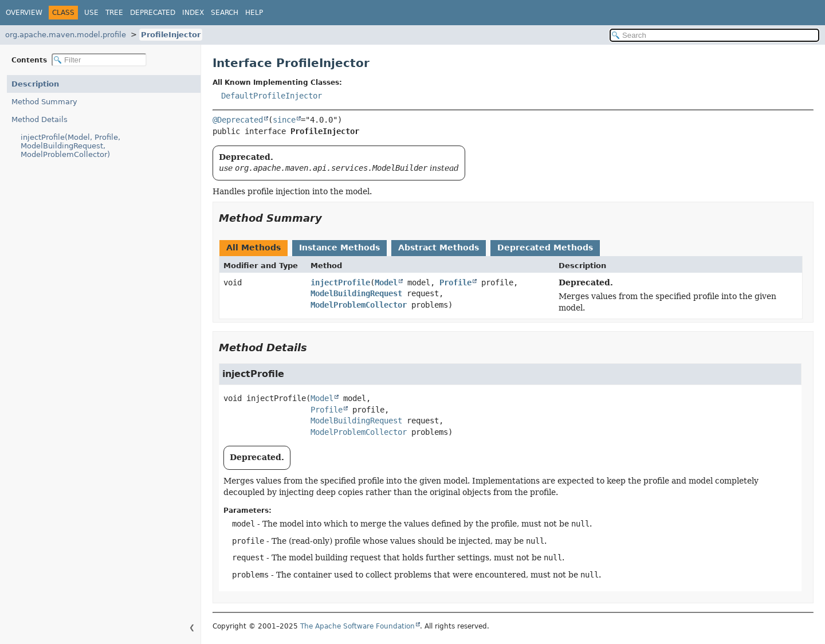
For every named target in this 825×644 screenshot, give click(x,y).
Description (35, 84)
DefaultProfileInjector (272, 96)
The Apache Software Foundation (357, 626)
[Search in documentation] (714, 35)
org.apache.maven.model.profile (66, 35)
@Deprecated (238, 120)
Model (386, 282)
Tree (114, 13)
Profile (455, 282)
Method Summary (44, 102)
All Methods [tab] (254, 248)
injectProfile (340, 282)
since (284, 120)
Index (193, 13)
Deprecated (153, 13)
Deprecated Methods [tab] (545, 248)
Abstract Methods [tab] (439, 248)
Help (254, 13)
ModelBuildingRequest (356, 293)
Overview (24, 13)
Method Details (40, 119)
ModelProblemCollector (359, 305)
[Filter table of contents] (99, 60)
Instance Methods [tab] (339, 248)
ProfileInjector (171, 35)
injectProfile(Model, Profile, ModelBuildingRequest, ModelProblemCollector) (70, 146)
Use (91, 13)
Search (225, 13)
